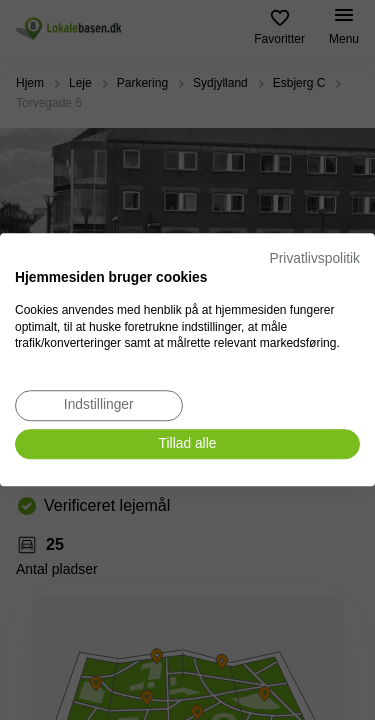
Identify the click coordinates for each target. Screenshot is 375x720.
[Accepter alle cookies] (187, 444)
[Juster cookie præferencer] (99, 405)
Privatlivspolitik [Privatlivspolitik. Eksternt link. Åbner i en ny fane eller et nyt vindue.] (315, 258)
